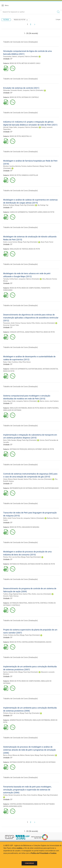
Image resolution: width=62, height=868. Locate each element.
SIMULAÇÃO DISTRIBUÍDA (18, 408)
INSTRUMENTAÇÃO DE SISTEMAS (21, 488)
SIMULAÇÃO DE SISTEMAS (12, 410)
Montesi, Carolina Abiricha (12, 166)
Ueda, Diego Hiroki (9, 401)
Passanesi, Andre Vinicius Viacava (15, 323)
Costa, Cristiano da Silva (11, 635)
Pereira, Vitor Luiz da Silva (12, 557)
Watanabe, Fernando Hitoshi (13, 90)
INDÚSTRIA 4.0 (26, 136)
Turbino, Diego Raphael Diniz (13, 594)
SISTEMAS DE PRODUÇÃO (18, 449)
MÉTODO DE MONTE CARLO (31, 63)
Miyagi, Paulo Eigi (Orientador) (25, 205)
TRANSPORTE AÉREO (35, 212)
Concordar (29, 863)
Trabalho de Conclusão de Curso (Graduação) (20, 42)
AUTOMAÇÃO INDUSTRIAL (19, 603)
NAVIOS (49, 642)
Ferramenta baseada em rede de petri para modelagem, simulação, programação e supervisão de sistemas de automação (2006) (27, 790)
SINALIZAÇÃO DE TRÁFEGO (19, 249)
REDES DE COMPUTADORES (31, 288)
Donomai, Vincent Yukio (11, 325)
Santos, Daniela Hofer (10, 672)
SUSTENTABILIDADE (35, 369)
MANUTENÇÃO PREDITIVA (34, 332)
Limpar (58, 19)
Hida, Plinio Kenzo (25, 362)
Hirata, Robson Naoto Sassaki (13, 479)
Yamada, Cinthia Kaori (11, 279)
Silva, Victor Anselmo (30, 795)
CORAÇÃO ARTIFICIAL (17, 332)
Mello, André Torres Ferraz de (13, 518)
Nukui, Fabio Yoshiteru (11, 362)
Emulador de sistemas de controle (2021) (21, 88)
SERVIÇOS (31, 449)
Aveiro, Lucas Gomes (10, 242)
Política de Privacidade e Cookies (44, 853)
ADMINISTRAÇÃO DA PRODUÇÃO (21, 720)
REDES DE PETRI (15, 63)
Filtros (6, 20)
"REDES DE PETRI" (21, 20)
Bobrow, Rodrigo (9, 205)
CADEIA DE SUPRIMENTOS (19, 212)
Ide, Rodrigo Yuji (43, 205)
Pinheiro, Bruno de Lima (11, 713)
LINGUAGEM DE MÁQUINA (30, 527)
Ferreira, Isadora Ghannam (30, 166)
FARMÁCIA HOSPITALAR (30, 175)
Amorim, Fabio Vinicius (11, 596)
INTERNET (39, 449)
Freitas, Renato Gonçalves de (13, 795)
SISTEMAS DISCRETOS (50, 369)
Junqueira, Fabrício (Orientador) (28, 56)
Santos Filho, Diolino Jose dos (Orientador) (41, 323)
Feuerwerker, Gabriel (10, 56)
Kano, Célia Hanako (10, 440)
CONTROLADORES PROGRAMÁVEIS (33, 642)
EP (11, 59)
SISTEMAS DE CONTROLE (30, 97)
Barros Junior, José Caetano (49, 401)
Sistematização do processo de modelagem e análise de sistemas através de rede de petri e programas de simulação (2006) (30, 750)
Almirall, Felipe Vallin (10, 127)
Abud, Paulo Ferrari (47, 242)
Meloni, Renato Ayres (27, 755)
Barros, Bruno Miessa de (11, 755)
